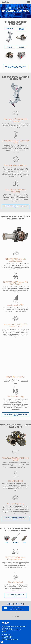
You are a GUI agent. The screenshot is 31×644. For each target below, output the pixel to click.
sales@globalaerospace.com (10, 639)
